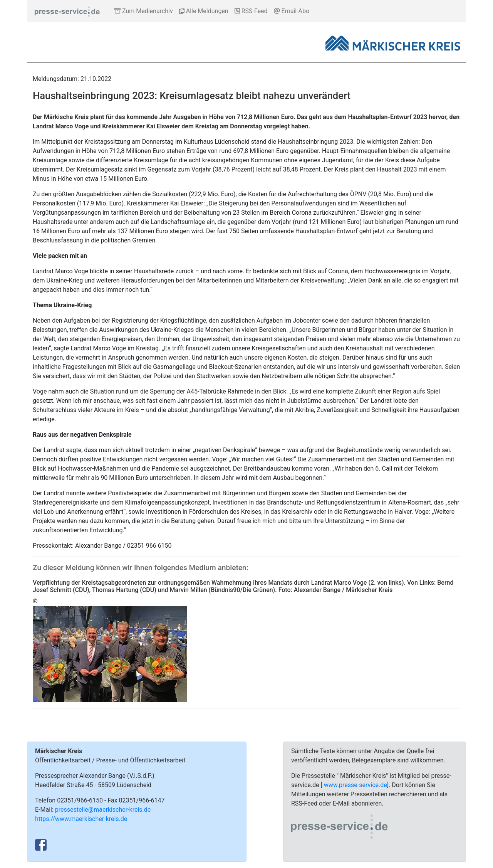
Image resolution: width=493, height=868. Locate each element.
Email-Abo (292, 11)
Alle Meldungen (204, 11)
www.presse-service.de (355, 785)
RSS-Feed (251, 11)
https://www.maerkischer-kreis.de (81, 819)
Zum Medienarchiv (144, 11)
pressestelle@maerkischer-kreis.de (103, 810)
